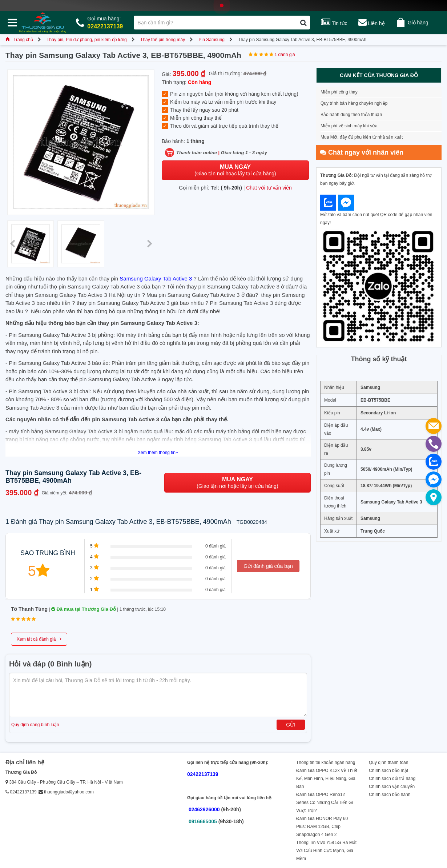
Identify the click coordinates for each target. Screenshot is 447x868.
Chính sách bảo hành (390, 795)
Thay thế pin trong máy (163, 40)
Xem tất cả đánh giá (39, 638)
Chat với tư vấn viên (269, 188)
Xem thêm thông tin (158, 453)
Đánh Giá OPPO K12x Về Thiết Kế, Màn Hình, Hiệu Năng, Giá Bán (327, 779)
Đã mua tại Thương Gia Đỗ (84, 609)
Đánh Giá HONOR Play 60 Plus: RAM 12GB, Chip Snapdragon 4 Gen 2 (322, 827)
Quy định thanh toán (388, 763)
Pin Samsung (211, 40)
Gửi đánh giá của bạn (268, 566)
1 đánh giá (285, 55)
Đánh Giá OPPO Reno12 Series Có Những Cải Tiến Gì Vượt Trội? (325, 803)
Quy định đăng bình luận (35, 725)
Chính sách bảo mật (388, 771)
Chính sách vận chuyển (392, 787)
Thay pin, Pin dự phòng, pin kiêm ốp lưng (86, 40)
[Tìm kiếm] (303, 23)
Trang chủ (19, 40)
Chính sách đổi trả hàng (392, 779)
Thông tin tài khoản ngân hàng (326, 763)
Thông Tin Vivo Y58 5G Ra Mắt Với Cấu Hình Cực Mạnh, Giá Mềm (326, 851)
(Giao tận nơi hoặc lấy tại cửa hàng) (235, 170)
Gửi (291, 725)
